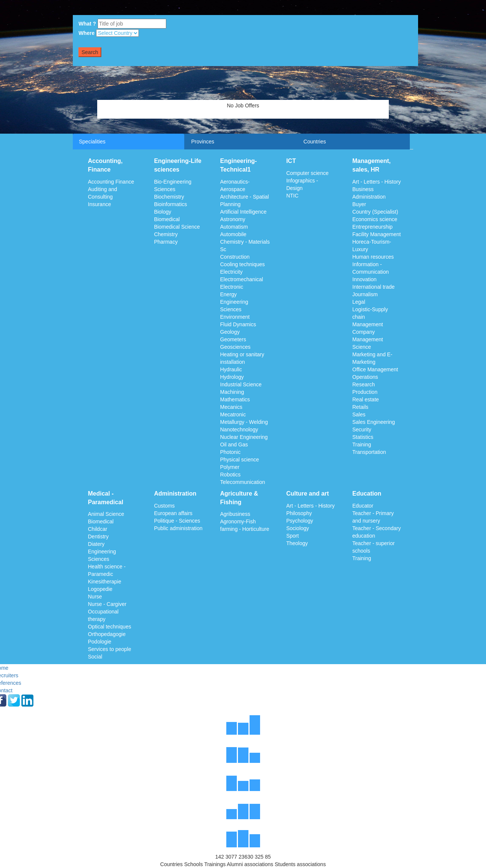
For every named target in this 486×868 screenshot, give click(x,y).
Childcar (97, 529)
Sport (293, 536)
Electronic (232, 287)
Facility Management (377, 234)
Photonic (230, 452)
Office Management (375, 369)
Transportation (369, 452)
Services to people (109, 649)
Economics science (375, 219)
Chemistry (166, 234)
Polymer (230, 467)
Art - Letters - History (377, 182)
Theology (297, 543)
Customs (164, 506)
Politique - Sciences (177, 521)
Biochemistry (169, 197)
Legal (359, 302)
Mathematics (235, 399)
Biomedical (167, 219)
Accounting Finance (111, 182)
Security (362, 429)
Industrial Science (241, 384)
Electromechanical (242, 279)
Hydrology (232, 377)
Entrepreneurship (372, 227)
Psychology (300, 521)
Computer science (308, 173)
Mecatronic (233, 414)
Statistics (363, 437)
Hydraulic (231, 369)
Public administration (178, 528)
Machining (232, 392)
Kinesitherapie (105, 582)
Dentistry (98, 536)
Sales (359, 414)
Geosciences (235, 347)
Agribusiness (235, 514)
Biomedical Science (177, 227)
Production (365, 392)
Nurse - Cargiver (107, 604)
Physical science (240, 460)
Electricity (232, 272)
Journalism (365, 294)
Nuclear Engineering (244, 437)
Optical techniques (109, 627)
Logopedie (100, 589)
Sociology (298, 528)
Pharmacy (166, 242)
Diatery (96, 544)
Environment (235, 317)
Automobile (233, 234)
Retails (360, 407)
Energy (229, 294)
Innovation (365, 279)
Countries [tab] (315, 142)
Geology (230, 332)
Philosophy (299, 513)
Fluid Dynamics (238, 324)
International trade (374, 287)
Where (87, 33)
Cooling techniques (243, 264)
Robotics (230, 475)
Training (362, 445)
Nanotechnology (239, 429)
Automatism (234, 227)
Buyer (359, 204)
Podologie (99, 642)
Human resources (373, 257)
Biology (163, 212)
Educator (363, 506)
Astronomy (233, 219)
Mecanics (231, 407)
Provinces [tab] (202, 142)
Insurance (99, 204)
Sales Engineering (374, 422)
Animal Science (106, 514)
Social (95, 657)
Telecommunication (243, 482)
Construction (235, 257)
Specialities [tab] (92, 142)
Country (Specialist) (375, 212)
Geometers (233, 339)
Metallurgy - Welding (244, 422)
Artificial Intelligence (244, 212)
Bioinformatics (170, 204)
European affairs (173, 513)
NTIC (293, 196)
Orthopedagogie (107, 634)
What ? (87, 24)
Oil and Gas (234, 445)
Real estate (366, 399)
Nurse (95, 597)
